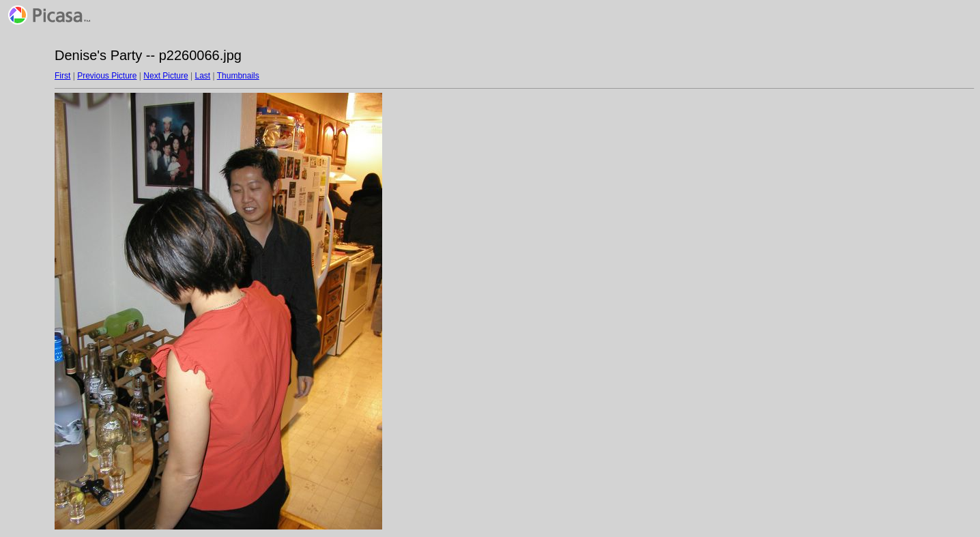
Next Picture (165, 76)
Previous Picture (107, 76)
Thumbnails (238, 76)
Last (202, 76)
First (62, 76)
